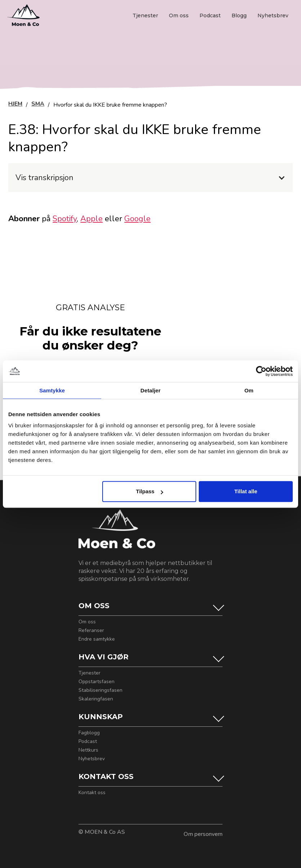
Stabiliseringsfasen (100, 690)
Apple (91, 219)
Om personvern (203, 834)
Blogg (239, 15)
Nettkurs (88, 750)
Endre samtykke (97, 639)
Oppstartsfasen (96, 682)
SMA (38, 104)
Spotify (65, 219)
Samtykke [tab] (52, 390)
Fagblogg (89, 733)
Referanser (91, 631)
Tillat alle (246, 491)
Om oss (179, 15)
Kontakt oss (92, 793)
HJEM (15, 104)
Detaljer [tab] (150, 390)
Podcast (210, 15)
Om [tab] (249, 390)
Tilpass (150, 491)
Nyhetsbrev (273, 15)
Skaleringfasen (96, 699)
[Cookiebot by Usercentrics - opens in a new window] (261, 371)
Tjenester (145, 15)
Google (137, 219)
